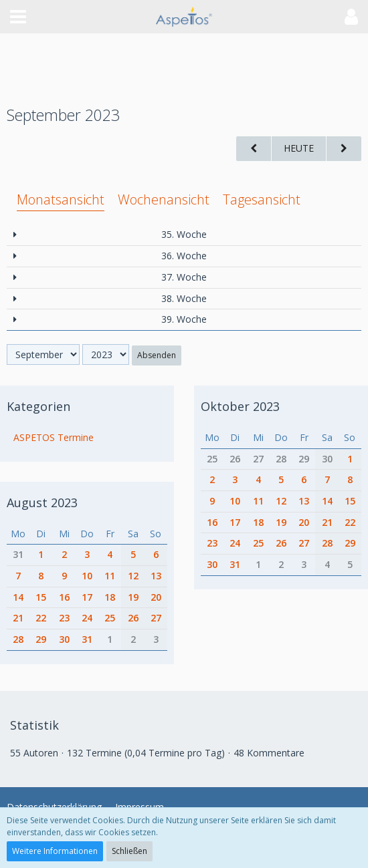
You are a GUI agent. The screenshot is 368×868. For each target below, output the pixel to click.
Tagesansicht (262, 199)
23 (64, 618)
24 (87, 618)
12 (133, 576)
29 (41, 639)
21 (18, 618)
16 (64, 596)
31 (18, 554)
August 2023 (42, 502)
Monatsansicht (61, 199)
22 (41, 618)
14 (18, 596)
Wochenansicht (164, 199)
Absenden (157, 355)
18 (110, 596)
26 (133, 618)
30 (64, 639)
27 (156, 618)
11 (110, 576)
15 (41, 596)
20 (156, 596)
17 (87, 596)
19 (133, 596)
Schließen (129, 851)
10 (87, 576)
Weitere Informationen (55, 851)
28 (18, 639)
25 (110, 618)
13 (156, 576)
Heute (299, 148)
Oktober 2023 (240, 406)
